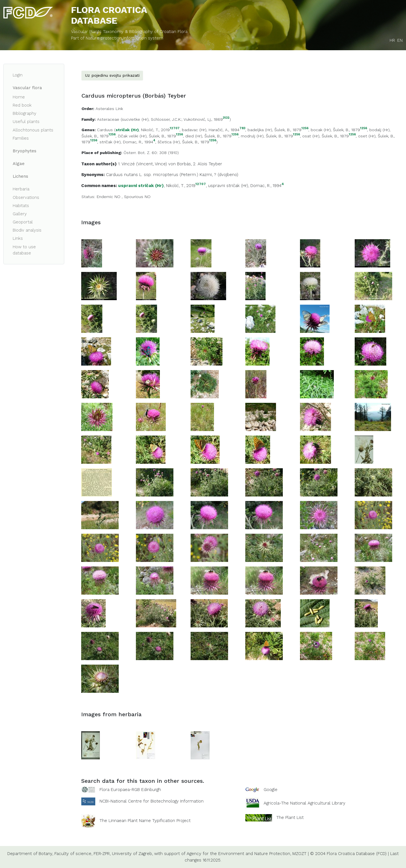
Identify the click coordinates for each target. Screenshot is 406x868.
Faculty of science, (73, 854)
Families (21, 138)
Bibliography (25, 113)
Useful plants (26, 122)
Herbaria (21, 189)
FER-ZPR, (102, 854)
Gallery (20, 214)
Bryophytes (25, 151)
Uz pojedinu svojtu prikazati (112, 75)
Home (19, 97)
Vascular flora (27, 88)
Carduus (105, 130)
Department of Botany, (30, 854)
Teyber (215, 164)
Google (271, 790)
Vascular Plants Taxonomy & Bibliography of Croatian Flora (129, 32)
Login (18, 75)
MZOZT (299, 854)
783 (242, 128)
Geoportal (23, 222)
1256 (305, 128)
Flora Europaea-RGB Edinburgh (130, 790)
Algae (19, 164)
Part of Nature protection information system (117, 38)
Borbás (184, 164)
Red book (22, 105)
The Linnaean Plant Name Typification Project (145, 821)
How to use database (24, 250)
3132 (226, 118)
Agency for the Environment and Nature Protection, (239, 854)
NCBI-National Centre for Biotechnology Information (152, 801)
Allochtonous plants (33, 130)
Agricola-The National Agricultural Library (304, 803)
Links (18, 238)
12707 (175, 128)
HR (392, 40)
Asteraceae (108, 119)
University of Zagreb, (132, 854)
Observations (26, 197)
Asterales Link (109, 109)
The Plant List (290, 818)
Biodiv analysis (27, 230)
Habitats (21, 206)
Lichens (20, 176)
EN (400, 40)
